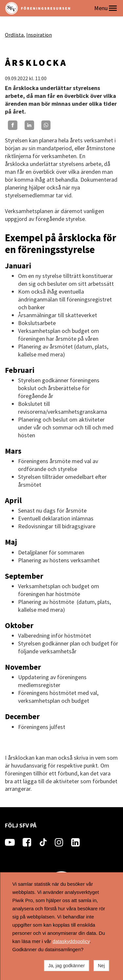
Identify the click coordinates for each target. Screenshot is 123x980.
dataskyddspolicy (71, 941)
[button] (113, 8)
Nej (101, 966)
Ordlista (14, 35)
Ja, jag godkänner (66, 966)
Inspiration (39, 35)
